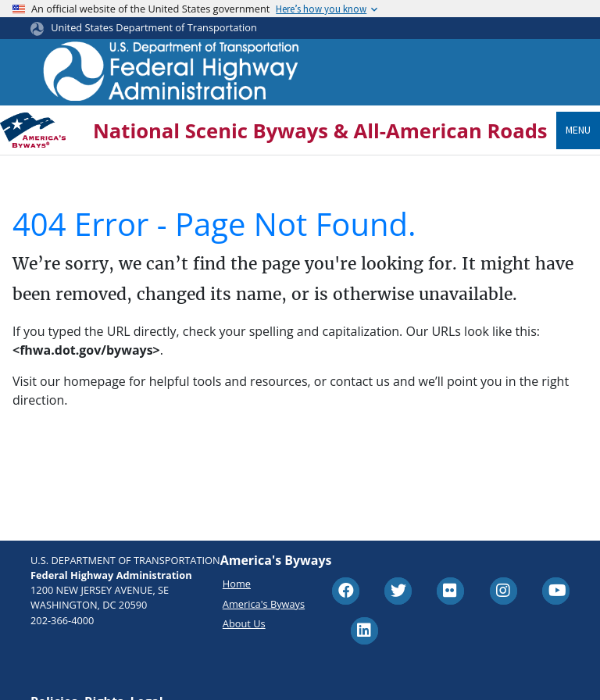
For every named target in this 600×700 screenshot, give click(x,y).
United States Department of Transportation (154, 27)
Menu (578, 130)
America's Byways (264, 604)
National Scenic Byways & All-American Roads (320, 131)
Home (237, 584)
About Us (244, 623)
